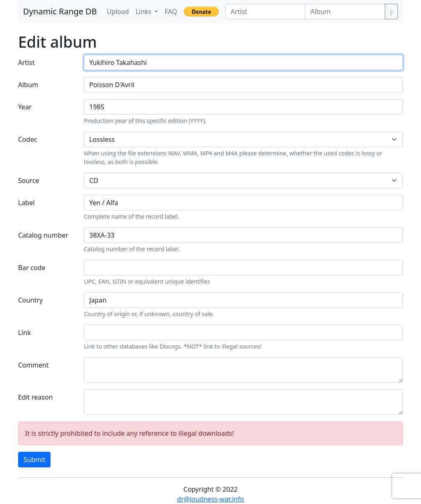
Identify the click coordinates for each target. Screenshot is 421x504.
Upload (118, 12)
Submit (34, 460)
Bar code (32, 268)
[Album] (345, 12)
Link (24, 333)
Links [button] (145, 12)
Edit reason (35, 397)
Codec (28, 139)
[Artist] (265, 12)
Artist (26, 62)
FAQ (171, 12)
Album (28, 85)
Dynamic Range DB (60, 11)
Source (29, 180)
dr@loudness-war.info (211, 499)
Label (26, 203)
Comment (33, 365)
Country (30, 300)
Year (25, 107)
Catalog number (43, 235)
